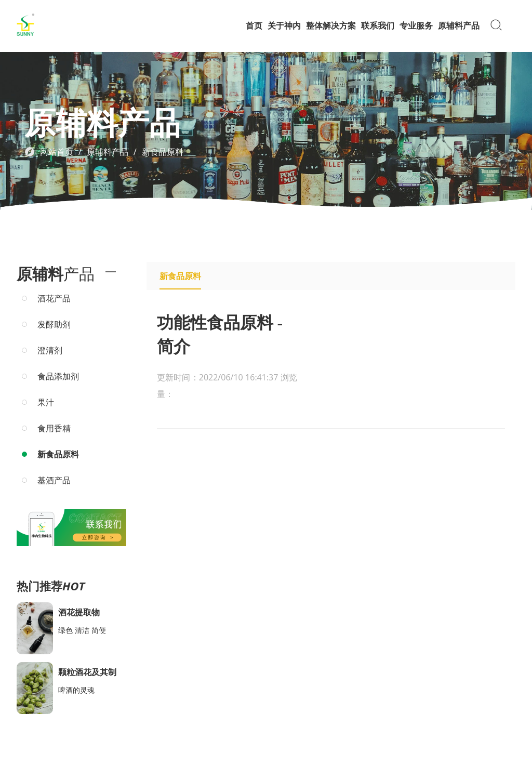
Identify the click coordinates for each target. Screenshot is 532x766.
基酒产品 (54, 480)
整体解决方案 (331, 26)
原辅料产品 (459, 26)
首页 (254, 26)
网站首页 (57, 152)
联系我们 (378, 26)
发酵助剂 (54, 324)
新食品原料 (163, 152)
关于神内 (284, 26)
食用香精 (54, 428)
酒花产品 (54, 298)
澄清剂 (50, 350)
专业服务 (416, 26)
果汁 (46, 402)
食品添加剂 (58, 376)
